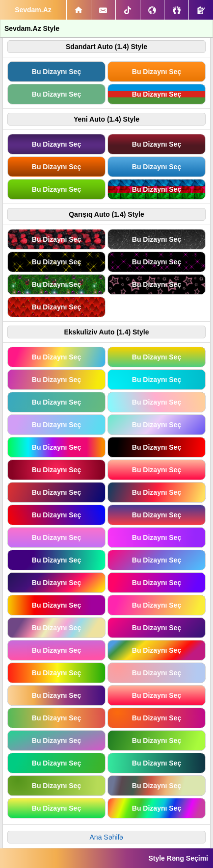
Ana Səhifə (107, 837)
